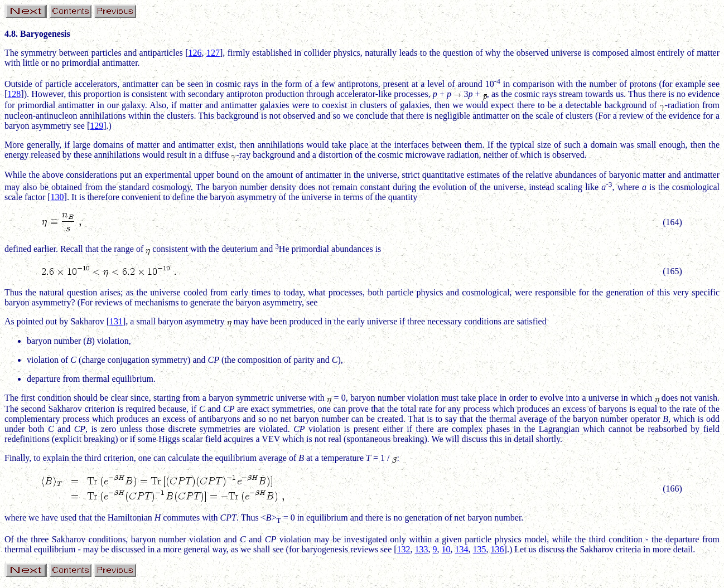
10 (446, 549)
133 (422, 549)
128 (14, 94)
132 (404, 549)
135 (480, 549)
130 (57, 197)
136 (498, 549)
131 (116, 321)
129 (96, 126)
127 (213, 53)
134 (462, 549)
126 (195, 53)
